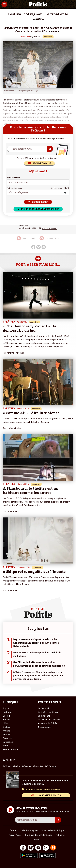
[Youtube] (38, 848)
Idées (6, 723)
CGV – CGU (15, 835)
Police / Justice (10, 749)
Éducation (8, 742)
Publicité (60, 835)
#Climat (7, 766)
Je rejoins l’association (49, 719)
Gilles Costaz (25, 37)
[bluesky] (31, 848)
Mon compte (44, 727)
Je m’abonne (44, 716)
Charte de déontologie (53, 830)
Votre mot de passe (15, 188)
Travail (6, 734)
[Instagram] (46, 848)
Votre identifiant (13, 178)
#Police (16, 766)
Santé (6, 745)
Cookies (37, 839)
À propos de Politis (47, 723)
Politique (7, 712)
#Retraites (38, 766)
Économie (8, 738)
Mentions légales (30, 830)
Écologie (7, 716)
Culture (7, 727)
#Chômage (50, 766)
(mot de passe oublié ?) (60, 188)
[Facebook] (23, 848)
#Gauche (26, 766)
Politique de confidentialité (38, 835)
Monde (6, 731)
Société (7, 719)
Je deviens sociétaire (48, 712)
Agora (6, 708)
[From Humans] (53, 848)
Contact (14, 830)
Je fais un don (45, 708)
